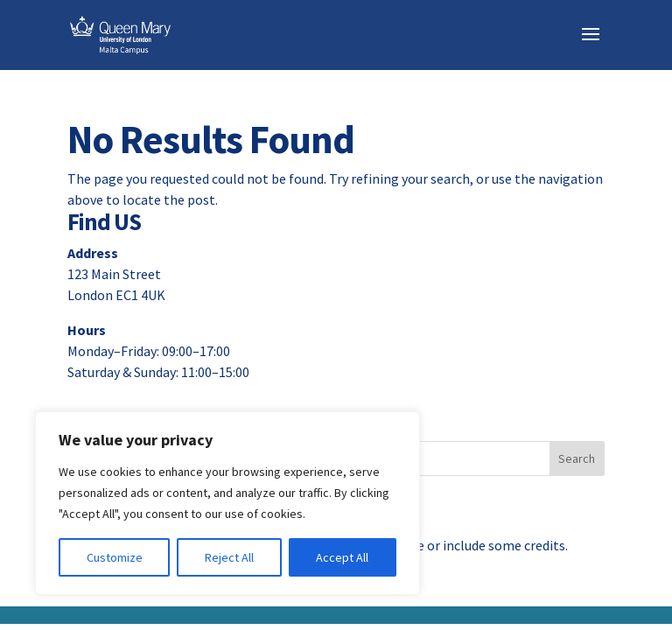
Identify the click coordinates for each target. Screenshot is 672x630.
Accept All (342, 557)
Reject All (229, 557)
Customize (115, 557)
